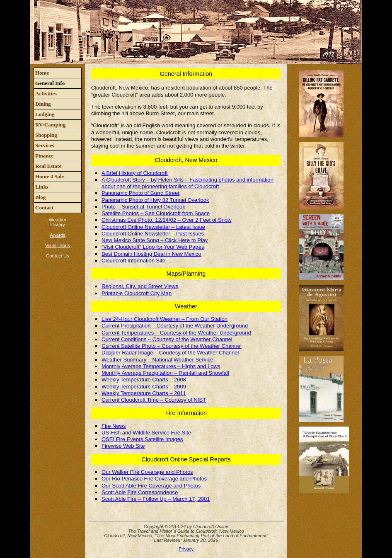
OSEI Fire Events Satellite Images (142, 439)
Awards (57, 235)
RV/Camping (50, 125)
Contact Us (58, 256)
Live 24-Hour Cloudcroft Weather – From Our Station (165, 319)
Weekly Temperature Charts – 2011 (144, 393)
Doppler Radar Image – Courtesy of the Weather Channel (170, 353)
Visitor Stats (58, 245)
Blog (40, 197)
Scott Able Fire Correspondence (140, 492)
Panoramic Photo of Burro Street (140, 193)
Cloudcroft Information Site (133, 261)
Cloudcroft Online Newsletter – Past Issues (153, 234)
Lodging (45, 114)
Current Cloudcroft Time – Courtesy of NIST (154, 400)
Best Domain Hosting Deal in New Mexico (151, 254)
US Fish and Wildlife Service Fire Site (146, 433)
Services (45, 145)
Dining (43, 104)
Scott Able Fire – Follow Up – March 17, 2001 (156, 499)
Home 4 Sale (50, 176)
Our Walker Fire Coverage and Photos (147, 472)
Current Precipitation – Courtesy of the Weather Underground (175, 326)
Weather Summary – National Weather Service (157, 360)
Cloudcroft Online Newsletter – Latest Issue (153, 227)
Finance (44, 156)
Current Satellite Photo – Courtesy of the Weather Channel (172, 346)
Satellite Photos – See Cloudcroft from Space (156, 213)
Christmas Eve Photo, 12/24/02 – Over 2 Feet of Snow (167, 220)
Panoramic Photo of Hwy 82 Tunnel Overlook (155, 200)
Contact (44, 207)
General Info (50, 83)
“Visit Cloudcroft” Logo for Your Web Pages (153, 247)
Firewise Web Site (123, 446)
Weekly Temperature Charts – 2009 (144, 387)
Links (42, 187)
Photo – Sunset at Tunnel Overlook (143, 207)
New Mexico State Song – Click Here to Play (155, 240)
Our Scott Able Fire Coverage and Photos (151, 486)
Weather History (58, 222)
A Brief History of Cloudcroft (135, 173)
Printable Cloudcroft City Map (137, 293)
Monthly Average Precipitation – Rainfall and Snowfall (165, 373)
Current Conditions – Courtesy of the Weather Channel (167, 339)
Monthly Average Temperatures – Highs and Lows (161, 366)
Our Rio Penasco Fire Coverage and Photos (154, 479)
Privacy (186, 549)
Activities (46, 93)
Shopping (46, 135)
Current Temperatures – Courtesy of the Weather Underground (176, 333)
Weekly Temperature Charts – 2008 (144, 380)
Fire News (114, 426)
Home (42, 73)
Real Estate (48, 166)
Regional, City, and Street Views (140, 286)
